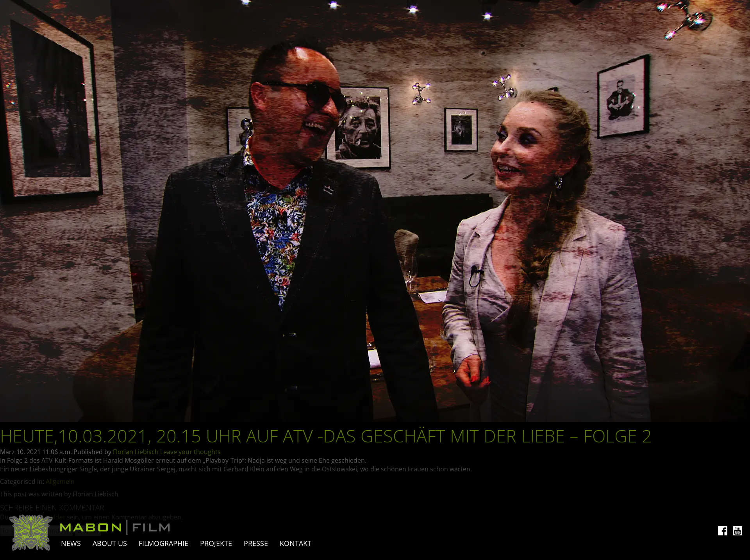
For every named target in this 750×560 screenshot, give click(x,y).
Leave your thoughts (190, 452)
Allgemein (60, 482)
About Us (110, 543)
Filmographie (163, 543)
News (71, 543)
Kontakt (296, 543)
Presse (256, 543)
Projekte (216, 543)
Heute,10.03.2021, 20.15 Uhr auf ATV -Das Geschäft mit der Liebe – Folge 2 (326, 436)
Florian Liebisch (136, 452)
